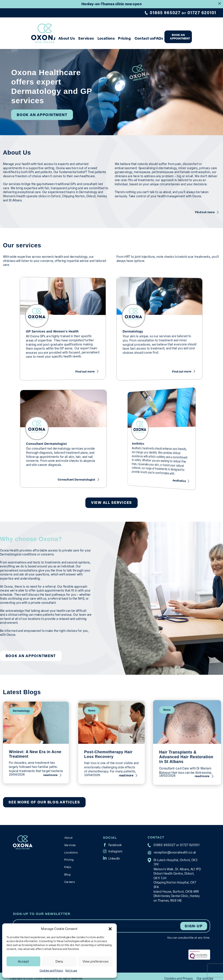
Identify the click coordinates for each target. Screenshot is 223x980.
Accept (23, 961)
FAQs (178, 37)
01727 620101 (202, 13)
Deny (59, 961)
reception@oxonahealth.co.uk (174, 847)
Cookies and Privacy (52, 971)
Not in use (71, 971)
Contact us (161, 37)
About (68, 832)
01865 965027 (166, 13)
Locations (119, 37)
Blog (67, 868)
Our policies (205, 974)
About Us (74, 37)
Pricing (140, 37)
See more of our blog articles (43, 797)
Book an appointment (201, 36)
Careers (69, 875)
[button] (110, 929)
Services (96, 37)
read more (45, 759)
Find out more (206, 208)
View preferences (95, 961)
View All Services (111, 498)
